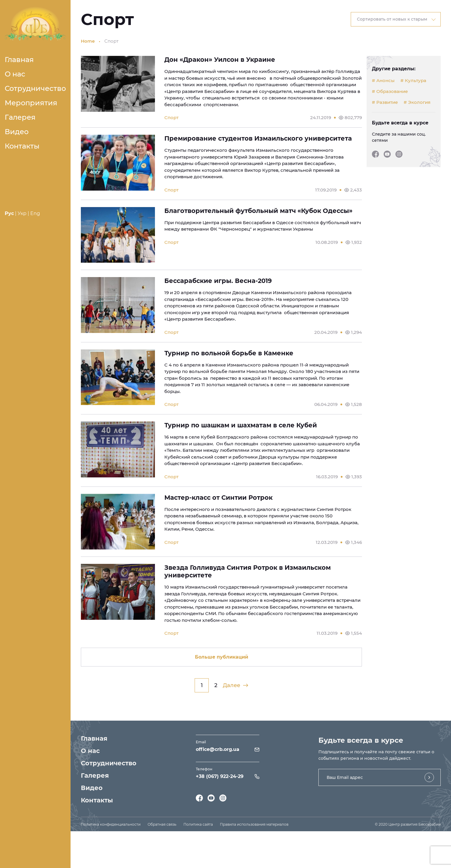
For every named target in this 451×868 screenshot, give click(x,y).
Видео (17, 132)
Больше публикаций (222, 657)
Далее (235, 685)
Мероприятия (31, 103)
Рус (9, 213)
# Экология (417, 102)
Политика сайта (198, 824)
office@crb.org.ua (218, 749)
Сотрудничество (35, 88)
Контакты (22, 146)
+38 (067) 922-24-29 (220, 776)
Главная (19, 60)
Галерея (20, 117)
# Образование (390, 91)
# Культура (413, 81)
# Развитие (385, 102)
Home (88, 41)
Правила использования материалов (254, 824)
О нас (15, 74)
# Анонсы (383, 81)
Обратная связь (162, 824)
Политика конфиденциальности (111, 824)
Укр (22, 213)
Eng (35, 213)
